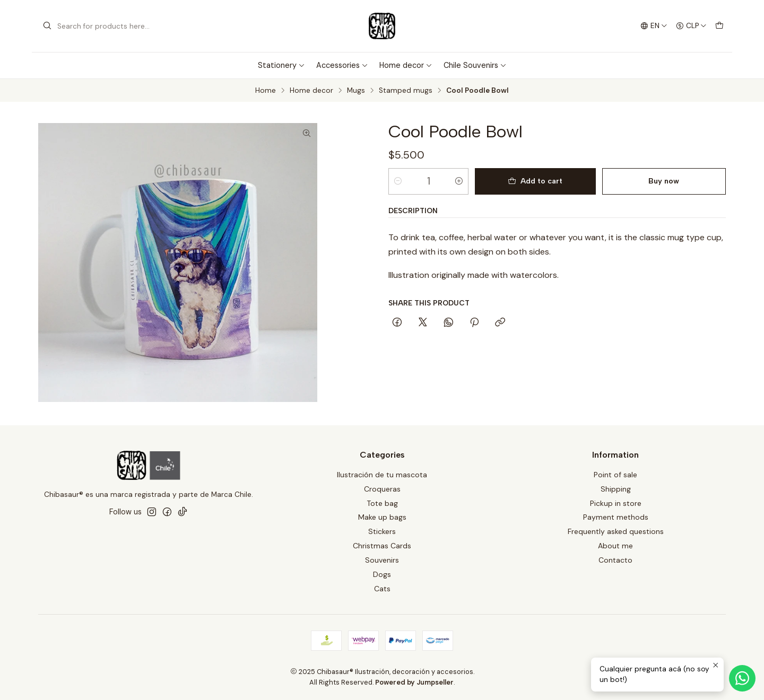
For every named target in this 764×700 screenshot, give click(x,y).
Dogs (382, 574)
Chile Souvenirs (475, 65)
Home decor (406, 65)
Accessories (342, 65)
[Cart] (719, 26)
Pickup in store (616, 503)
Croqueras (382, 489)
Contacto (615, 560)
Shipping (616, 489)
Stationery (281, 65)
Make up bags (382, 517)
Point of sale (615, 475)
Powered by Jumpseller (414, 682)
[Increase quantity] (459, 181)
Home (266, 91)
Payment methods (616, 517)
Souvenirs (382, 560)
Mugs (356, 91)
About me (615, 546)
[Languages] (654, 26)
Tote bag (382, 503)
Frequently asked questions (616, 531)
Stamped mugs (406, 91)
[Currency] (691, 26)
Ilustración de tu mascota (382, 475)
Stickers (382, 531)
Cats (382, 589)
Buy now (664, 181)
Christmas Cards (382, 546)
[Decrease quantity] (398, 181)
